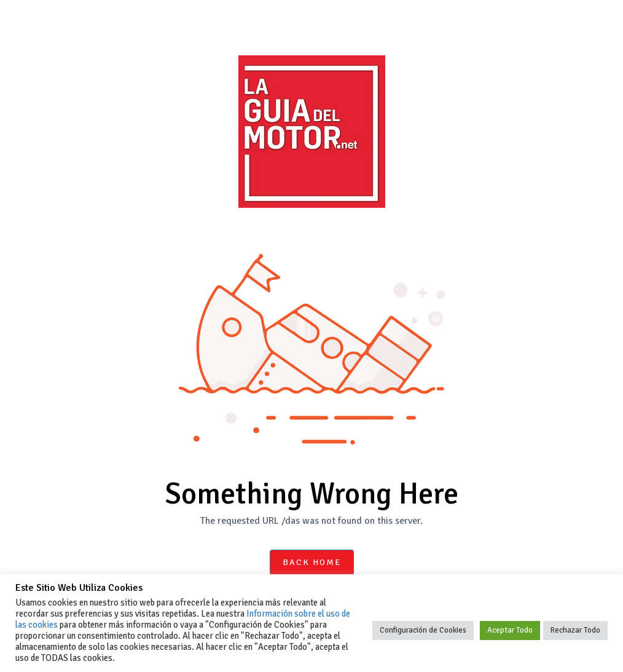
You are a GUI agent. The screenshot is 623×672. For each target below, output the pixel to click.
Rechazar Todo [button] (575, 630)
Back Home (312, 562)
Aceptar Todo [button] (510, 630)
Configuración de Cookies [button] (423, 630)
